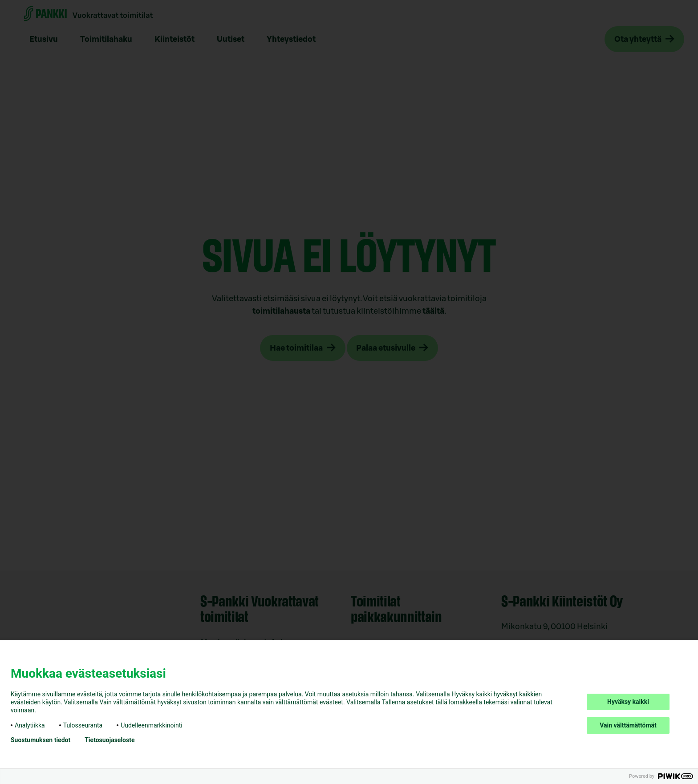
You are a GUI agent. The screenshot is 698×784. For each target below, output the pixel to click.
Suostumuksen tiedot (41, 740)
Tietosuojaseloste (110, 740)
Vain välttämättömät (628, 725)
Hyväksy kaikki (628, 702)
